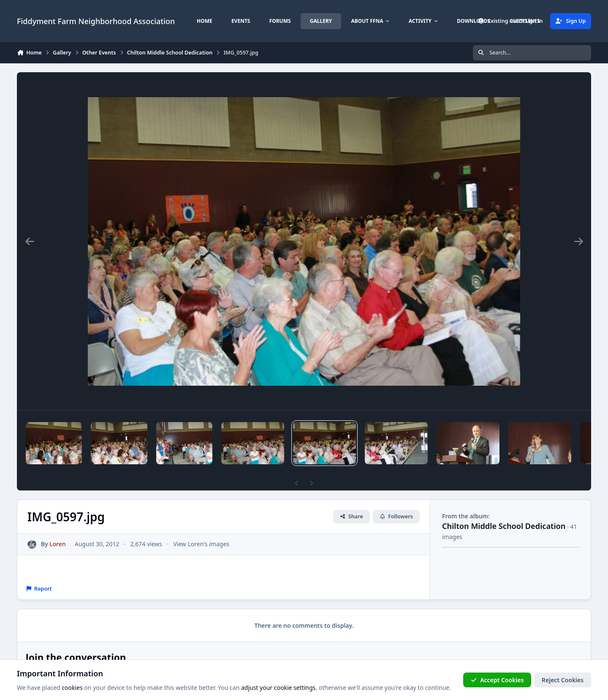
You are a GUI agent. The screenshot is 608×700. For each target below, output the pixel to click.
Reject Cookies (563, 680)
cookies (72, 688)
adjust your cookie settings (278, 688)
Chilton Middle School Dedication (504, 526)
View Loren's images (201, 544)
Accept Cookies (497, 680)
